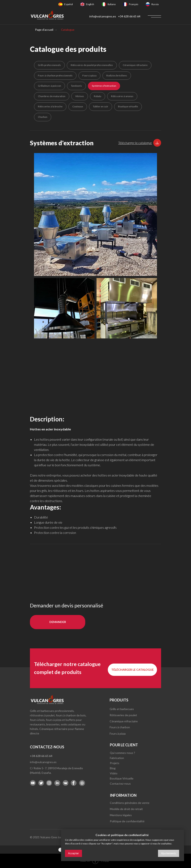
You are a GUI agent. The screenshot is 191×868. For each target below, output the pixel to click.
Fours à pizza (89, 75)
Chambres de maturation (52, 96)
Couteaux (78, 106)
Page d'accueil (44, 30)
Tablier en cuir (101, 106)
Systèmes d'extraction (104, 86)
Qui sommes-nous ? (122, 753)
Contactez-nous (120, 783)
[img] (60, 4)
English (90, 4)
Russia (155, 4)
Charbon (43, 117)
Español (68, 4)
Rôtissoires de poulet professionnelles (92, 65)
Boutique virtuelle (128, 106)
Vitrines (80, 96)
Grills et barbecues (122, 709)
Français (134, 4)
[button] (135, 143)
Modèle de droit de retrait (126, 809)
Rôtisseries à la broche (50, 106)
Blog (113, 768)
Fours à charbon (120, 727)
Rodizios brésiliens (117, 75)
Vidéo (114, 773)
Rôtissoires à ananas (122, 96)
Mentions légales (121, 815)
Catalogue (68, 30)
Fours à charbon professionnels (55, 75)
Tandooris (76, 86)
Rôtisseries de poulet (123, 715)
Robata (98, 96)
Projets (115, 763)
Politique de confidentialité (127, 821)
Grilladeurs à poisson (49, 86)
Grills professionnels (49, 65)
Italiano (112, 4)
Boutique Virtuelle (122, 778)
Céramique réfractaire (135, 65)
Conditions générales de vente (130, 803)
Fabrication (117, 758)
